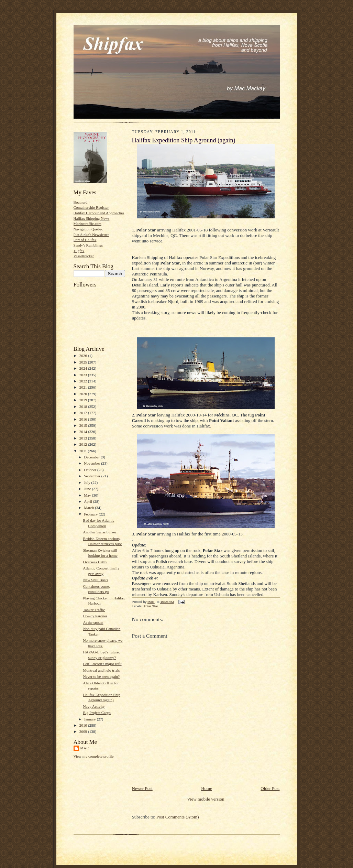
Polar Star (151, 606)
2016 (84, 419)
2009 (84, 731)
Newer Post (142, 788)
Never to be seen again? (101, 676)
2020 (84, 394)
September (93, 476)
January (90, 719)
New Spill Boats (95, 580)
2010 (84, 725)
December (92, 457)
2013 (84, 438)
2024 (84, 368)
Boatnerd (81, 202)
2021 (84, 387)
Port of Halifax (85, 240)
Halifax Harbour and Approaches (99, 213)
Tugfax (79, 251)
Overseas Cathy (95, 562)
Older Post (270, 788)
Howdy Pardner (95, 616)
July (87, 482)
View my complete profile (94, 756)
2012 (84, 444)
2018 (84, 406)
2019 (84, 400)
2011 (84, 451)
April (88, 501)
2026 (84, 356)
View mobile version (206, 799)
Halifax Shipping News (92, 218)
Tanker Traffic (94, 610)
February (91, 514)
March (89, 508)
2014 (84, 432)
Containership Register (91, 207)
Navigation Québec (89, 229)
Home (207, 788)
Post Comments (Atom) (178, 817)
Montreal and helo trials (101, 670)
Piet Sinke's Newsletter (91, 235)
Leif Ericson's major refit (102, 664)
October (91, 470)
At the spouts (93, 622)
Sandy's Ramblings (88, 245)
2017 (84, 413)
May (88, 495)
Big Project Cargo (97, 713)
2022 (84, 381)
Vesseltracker (84, 256)
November (92, 463)
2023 (84, 375)
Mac (85, 748)
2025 (84, 362)
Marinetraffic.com (87, 224)
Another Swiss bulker (100, 532)
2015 (84, 425)
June (88, 489)
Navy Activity (94, 706)
